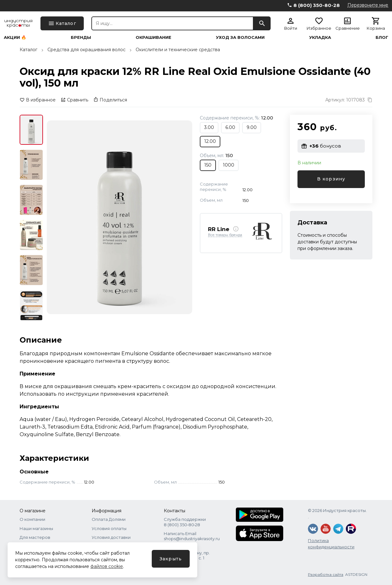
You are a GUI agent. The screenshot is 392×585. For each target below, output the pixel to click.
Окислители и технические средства (178, 50)
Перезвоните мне (368, 5)
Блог (382, 37)
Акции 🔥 (15, 37)
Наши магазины (36, 528)
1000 (229, 165)
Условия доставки (111, 537)
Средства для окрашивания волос (86, 50)
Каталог (28, 50)
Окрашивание (153, 37)
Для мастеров (35, 537)
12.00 (210, 141)
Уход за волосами (240, 37)
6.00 (230, 127)
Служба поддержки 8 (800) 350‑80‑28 (185, 522)
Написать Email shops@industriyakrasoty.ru (192, 536)
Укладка (320, 37)
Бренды (81, 37)
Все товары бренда (225, 235)
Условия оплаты (109, 528)
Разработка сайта (326, 574)
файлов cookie (107, 566)
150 (208, 165)
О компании (32, 519)
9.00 (252, 127)
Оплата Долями (109, 519)
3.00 (209, 127)
